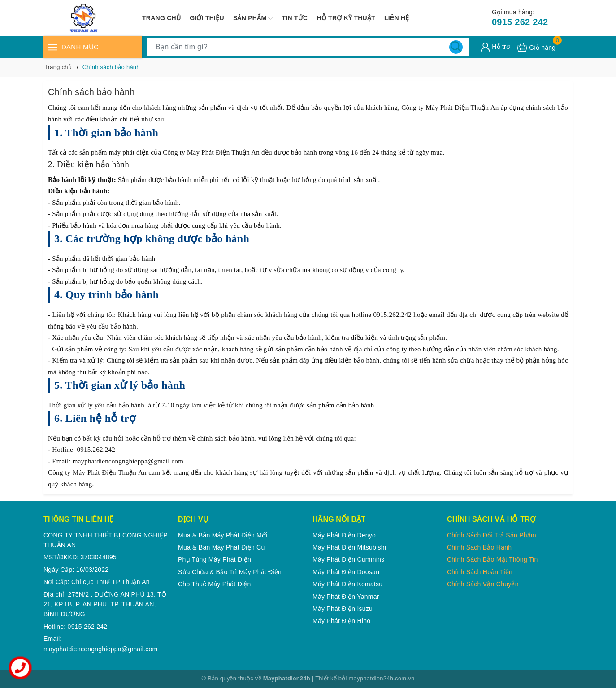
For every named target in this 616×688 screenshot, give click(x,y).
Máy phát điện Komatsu (347, 584)
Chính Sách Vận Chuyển (483, 584)
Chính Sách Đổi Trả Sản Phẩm (492, 535)
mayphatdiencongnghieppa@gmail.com (100, 649)
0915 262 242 (520, 17)
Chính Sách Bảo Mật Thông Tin (492, 559)
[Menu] (52, 47)
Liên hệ (397, 18)
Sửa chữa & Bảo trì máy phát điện (230, 572)
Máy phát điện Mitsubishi (349, 547)
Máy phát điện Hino (341, 621)
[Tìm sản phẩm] (308, 47)
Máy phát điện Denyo (344, 535)
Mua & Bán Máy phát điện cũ (221, 547)
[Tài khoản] (495, 47)
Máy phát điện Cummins (348, 559)
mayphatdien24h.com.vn (382, 678)
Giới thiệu (207, 18)
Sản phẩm (253, 18)
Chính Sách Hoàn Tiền (480, 572)
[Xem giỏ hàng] (536, 47)
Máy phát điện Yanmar (346, 597)
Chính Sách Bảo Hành (479, 547)
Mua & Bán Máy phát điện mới (223, 535)
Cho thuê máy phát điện (215, 584)
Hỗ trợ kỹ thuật (346, 18)
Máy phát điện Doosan (346, 572)
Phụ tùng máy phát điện (215, 559)
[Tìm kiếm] (456, 47)
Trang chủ (161, 18)
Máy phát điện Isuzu (343, 609)
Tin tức (295, 18)
